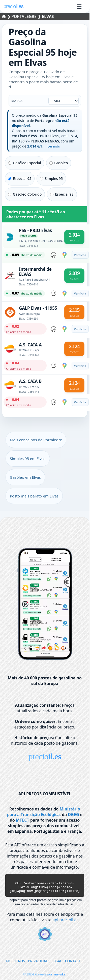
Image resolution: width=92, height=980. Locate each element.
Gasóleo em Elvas (25, 477)
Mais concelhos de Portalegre (36, 440)
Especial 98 (62, 194)
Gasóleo (59, 163)
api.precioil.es (65, 923)
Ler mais (54, 147)
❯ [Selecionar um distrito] (7, 16)
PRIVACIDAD (38, 964)
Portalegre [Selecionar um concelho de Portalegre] (24, 16)
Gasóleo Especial (24, 163)
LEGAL (57, 964)
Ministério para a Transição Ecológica (44, 812)
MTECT (23, 820)
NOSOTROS (16, 964)
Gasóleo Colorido (25, 194)
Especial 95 (20, 179)
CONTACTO (74, 964)
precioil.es (45, 756)
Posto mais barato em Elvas (34, 496)
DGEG (73, 815)
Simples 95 (51, 179)
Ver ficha (80, 255)
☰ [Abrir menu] (79, 6)
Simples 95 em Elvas (28, 458)
